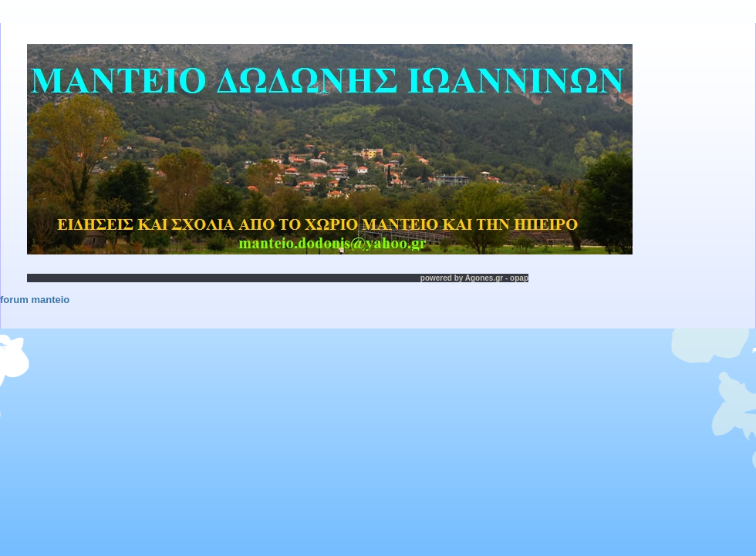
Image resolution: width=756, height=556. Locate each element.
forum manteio (35, 300)
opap (519, 278)
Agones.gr (484, 278)
